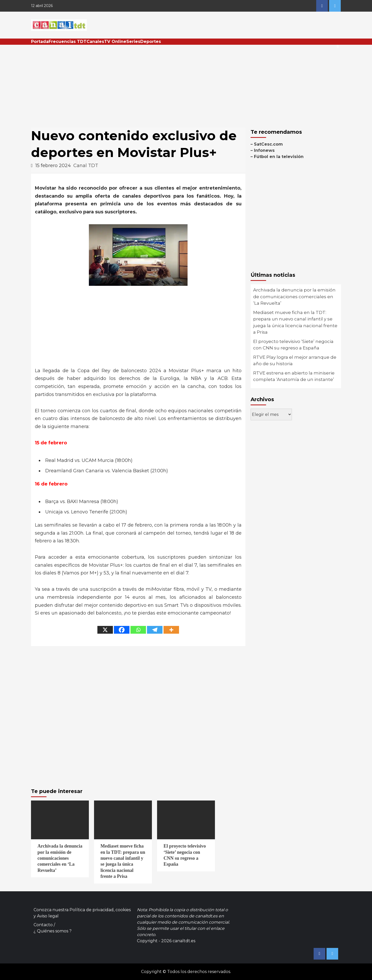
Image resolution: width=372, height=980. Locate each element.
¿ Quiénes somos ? (53, 931)
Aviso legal (48, 916)
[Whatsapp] (138, 630)
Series (133, 42)
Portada (40, 42)
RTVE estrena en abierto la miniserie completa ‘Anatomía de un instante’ (294, 376)
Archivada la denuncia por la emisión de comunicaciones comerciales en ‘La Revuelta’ (294, 297)
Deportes (151, 42)
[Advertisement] (186, 84)
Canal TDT (86, 166)
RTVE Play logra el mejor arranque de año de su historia (295, 361)
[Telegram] (155, 630)
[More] (171, 630)
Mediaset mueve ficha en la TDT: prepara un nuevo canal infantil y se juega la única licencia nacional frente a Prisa (295, 322)
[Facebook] (122, 630)
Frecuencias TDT (68, 42)
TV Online (115, 42)
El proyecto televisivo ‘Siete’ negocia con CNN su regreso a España (293, 345)
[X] (105, 630)
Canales (95, 42)
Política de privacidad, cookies (100, 910)
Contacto (43, 925)
